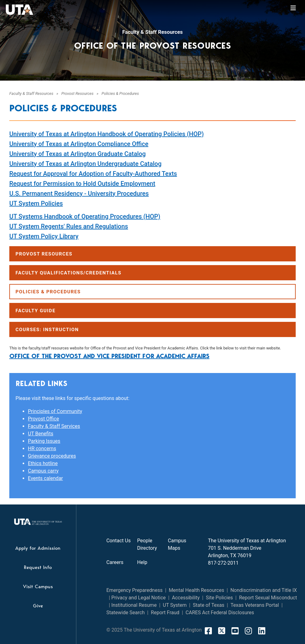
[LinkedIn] (262, 631)
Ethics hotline (43, 463)
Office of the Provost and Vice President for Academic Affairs (109, 356)
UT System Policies (36, 203)
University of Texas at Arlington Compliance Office (79, 144)
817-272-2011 (223, 563)
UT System (175, 605)
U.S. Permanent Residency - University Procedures (79, 193)
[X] (222, 631)
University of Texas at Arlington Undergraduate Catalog (85, 164)
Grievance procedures (52, 456)
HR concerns (42, 449)
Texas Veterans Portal (255, 605)
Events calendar (45, 478)
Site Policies (220, 598)
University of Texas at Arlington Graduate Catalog (78, 154)
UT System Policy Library (44, 236)
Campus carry (43, 471)
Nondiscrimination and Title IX (264, 590)
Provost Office (43, 419)
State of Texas (209, 605)
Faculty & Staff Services (54, 426)
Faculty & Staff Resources (152, 32)
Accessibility (186, 598)
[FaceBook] (208, 631)
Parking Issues (44, 441)
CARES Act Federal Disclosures (220, 613)
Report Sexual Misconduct (268, 598)
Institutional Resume (134, 605)
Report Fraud (165, 613)
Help (142, 562)
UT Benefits (41, 434)
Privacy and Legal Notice (139, 598)
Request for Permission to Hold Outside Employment (82, 184)
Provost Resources (78, 93)
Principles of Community (55, 411)
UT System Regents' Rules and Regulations (69, 226)
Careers (115, 562)
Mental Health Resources (197, 590)
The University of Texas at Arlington (247, 541)
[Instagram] (248, 631)
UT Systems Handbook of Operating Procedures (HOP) (85, 216)
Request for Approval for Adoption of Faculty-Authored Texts (93, 174)
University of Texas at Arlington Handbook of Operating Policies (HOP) (107, 134)
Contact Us (119, 541)
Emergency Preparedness (135, 590)
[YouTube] (235, 631)
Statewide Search (126, 613)
